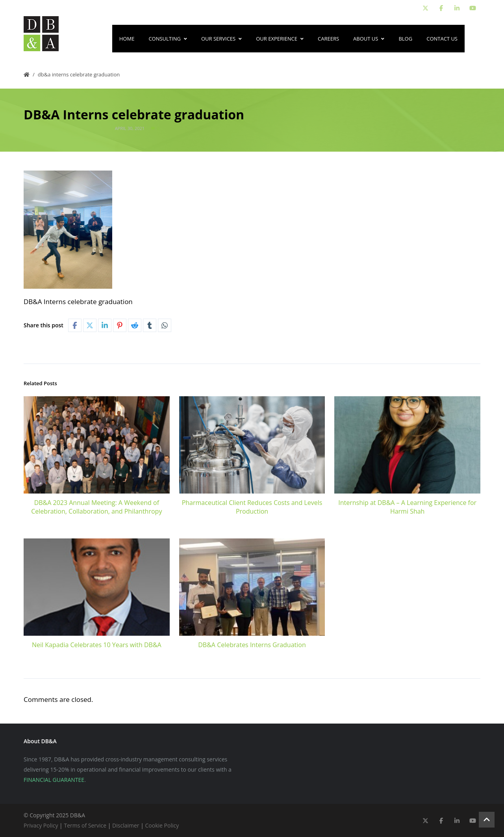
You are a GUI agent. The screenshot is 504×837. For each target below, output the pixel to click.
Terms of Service (85, 825)
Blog (405, 39)
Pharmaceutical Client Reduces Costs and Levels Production (252, 507)
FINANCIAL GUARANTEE (54, 780)
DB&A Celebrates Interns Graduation (252, 645)
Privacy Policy (41, 825)
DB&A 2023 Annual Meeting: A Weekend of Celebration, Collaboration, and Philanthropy (96, 507)
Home (127, 39)
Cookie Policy (162, 825)
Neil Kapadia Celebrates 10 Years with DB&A (97, 645)
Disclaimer (126, 825)
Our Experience (280, 39)
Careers (328, 39)
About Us (369, 39)
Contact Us (442, 39)
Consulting (168, 39)
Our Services (221, 39)
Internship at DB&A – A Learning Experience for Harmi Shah (407, 507)
